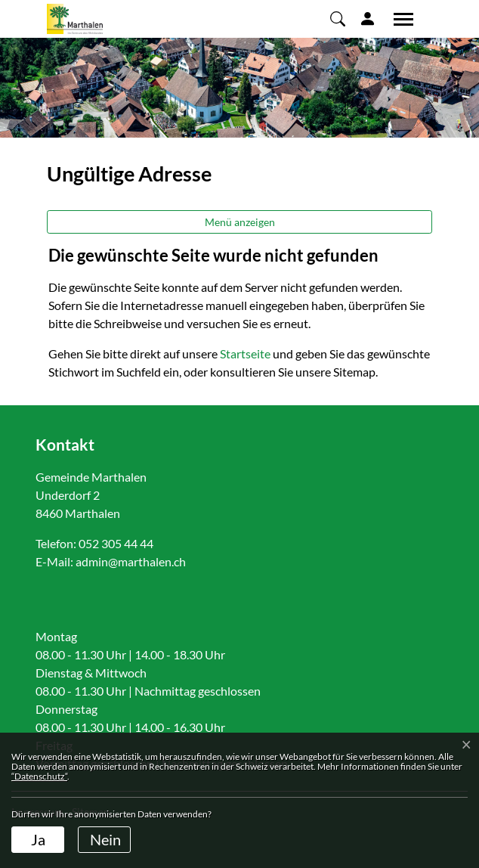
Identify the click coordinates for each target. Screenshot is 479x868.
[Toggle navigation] (398, 19)
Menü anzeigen (240, 222)
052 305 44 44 (116, 543)
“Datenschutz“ (39, 776)
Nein (105, 839)
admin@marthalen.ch (131, 561)
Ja (38, 839)
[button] (338, 18)
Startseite (245, 353)
